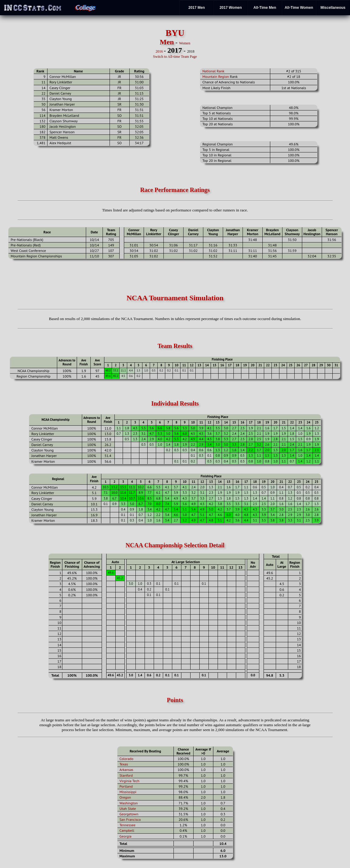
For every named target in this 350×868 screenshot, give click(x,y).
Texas (124, 764)
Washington (129, 803)
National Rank (213, 71)
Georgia (126, 836)
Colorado (127, 759)
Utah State (128, 809)
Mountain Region (216, 77)
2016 (159, 51)
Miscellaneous (333, 8)
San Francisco (130, 819)
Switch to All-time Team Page (175, 57)
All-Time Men (265, 8)
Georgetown (129, 814)
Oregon (125, 797)
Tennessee (128, 825)
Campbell (127, 830)
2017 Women (231, 8)
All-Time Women (299, 8)
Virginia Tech (129, 781)
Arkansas (126, 770)
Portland (126, 786)
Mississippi (128, 792)
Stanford (126, 775)
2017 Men (197, 8)
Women (185, 43)
